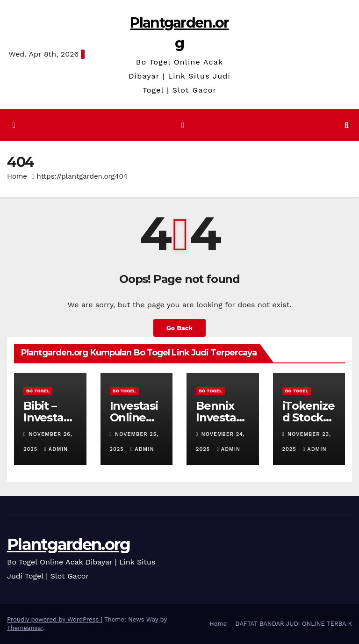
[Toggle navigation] (183, 125)
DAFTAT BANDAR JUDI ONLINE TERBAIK (294, 624)
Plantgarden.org (69, 544)
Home (17, 176)
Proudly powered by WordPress (54, 619)
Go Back (179, 328)
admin (56, 449)
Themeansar (25, 628)
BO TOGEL (38, 391)
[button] (347, 125)
